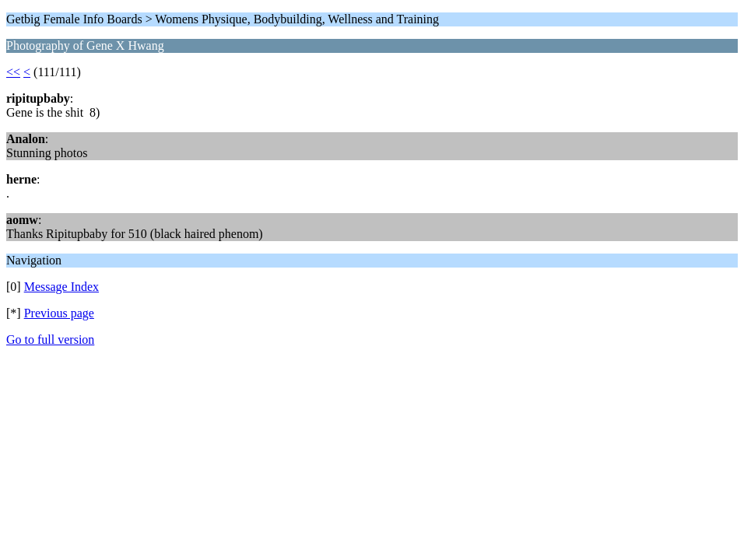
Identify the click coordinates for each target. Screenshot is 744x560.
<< (13, 72)
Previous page (59, 313)
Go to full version (50, 339)
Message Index (61, 287)
